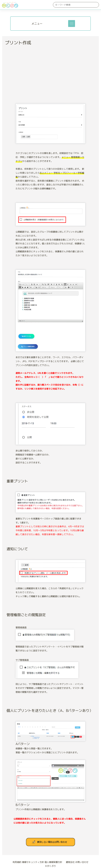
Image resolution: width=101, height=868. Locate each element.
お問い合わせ (82, 862)
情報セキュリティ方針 (33, 862)
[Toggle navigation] (72, 24)
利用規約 (17, 862)
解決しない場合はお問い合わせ (52, 842)
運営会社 (69, 862)
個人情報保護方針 (53, 862)
